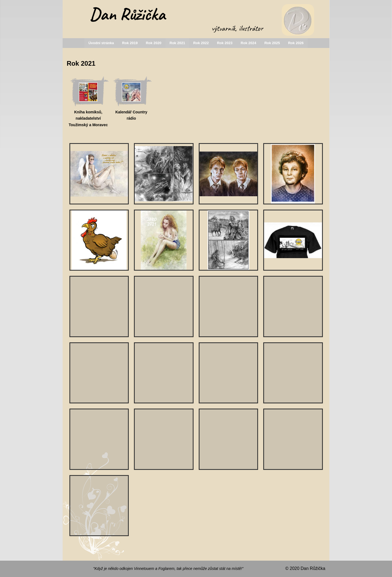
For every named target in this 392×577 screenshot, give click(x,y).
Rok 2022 (201, 43)
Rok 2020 (154, 43)
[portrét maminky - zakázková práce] (293, 174)
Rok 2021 (177, 43)
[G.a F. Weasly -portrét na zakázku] (229, 174)
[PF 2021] (99, 174)
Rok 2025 (272, 43)
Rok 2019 (130, 43)
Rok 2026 (296, 43)
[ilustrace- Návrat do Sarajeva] (293, 373)
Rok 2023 (225, 43)
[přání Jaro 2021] (164, 240)
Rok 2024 (248, 43)
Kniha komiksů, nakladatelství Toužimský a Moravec (88, 119)
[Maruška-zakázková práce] (293, 306)
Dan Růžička (128, 14)
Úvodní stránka (101, 43)
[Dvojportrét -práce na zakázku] (293, 439)
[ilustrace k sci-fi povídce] (164, 174)
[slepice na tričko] (99, 240)
